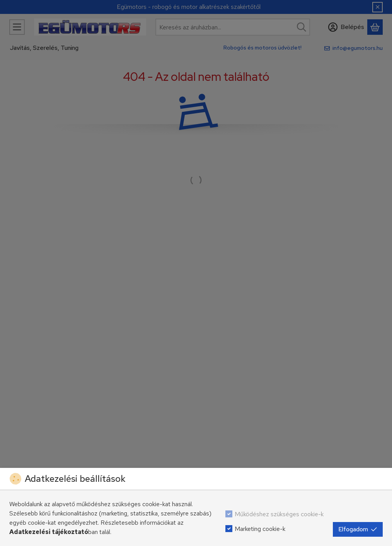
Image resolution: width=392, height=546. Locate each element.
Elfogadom (358, 529)
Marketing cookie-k (260, 529)
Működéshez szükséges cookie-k (279, 514)
